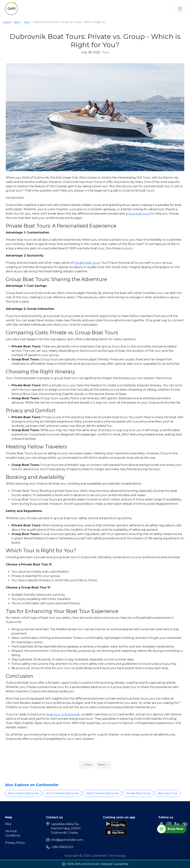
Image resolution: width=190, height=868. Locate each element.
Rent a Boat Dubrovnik (23, 793)
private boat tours (87, 263)
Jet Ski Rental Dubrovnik (62, 793)
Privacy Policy (15, 843)
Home (7, 22)
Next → (103, 765)
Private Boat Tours (138, 793)
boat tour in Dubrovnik (63, 714)
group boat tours (138, 214)
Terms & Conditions (13, 833)
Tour (27, 22)
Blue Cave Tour (168, 793)
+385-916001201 (60, 847)
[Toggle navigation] (180, 9)
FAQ (8, 824)
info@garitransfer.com (65, 840)
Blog (17, 22)
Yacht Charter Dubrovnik (102, 793)
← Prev (87, 765)
